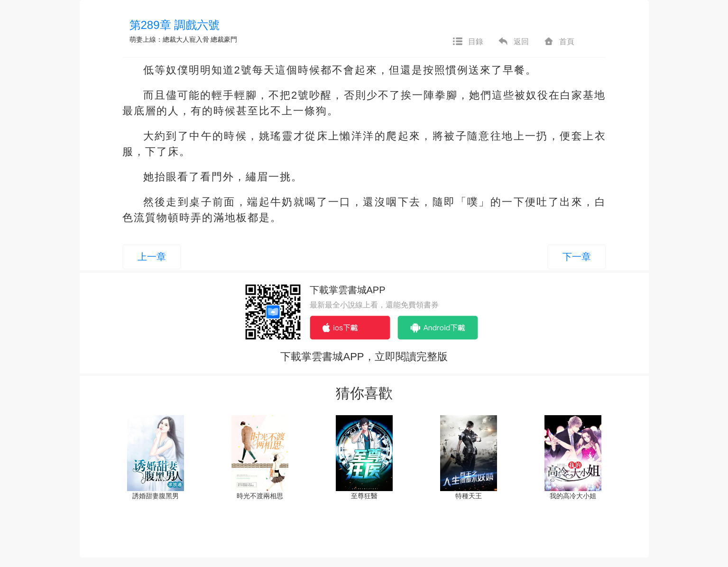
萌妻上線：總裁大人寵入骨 (169, 39)
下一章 (577, 257)
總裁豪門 (224, 39)
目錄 (468, 42)
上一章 (152, 257)
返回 (513, 42)
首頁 (559, 42)
